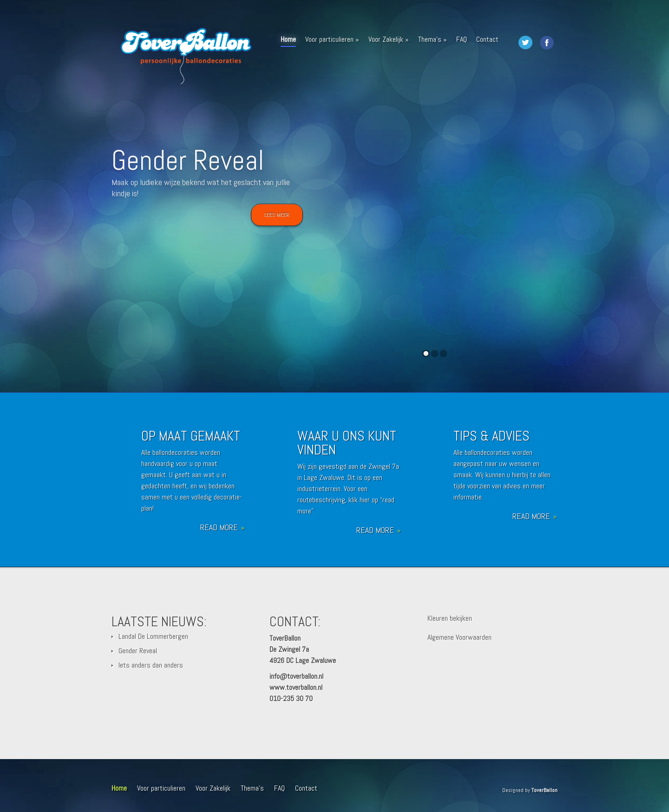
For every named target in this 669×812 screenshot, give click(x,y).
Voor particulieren (332, 39)
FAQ (462, 39)
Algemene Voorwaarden (459, 637)
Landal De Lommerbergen (153, 636)
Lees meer (277, 218)
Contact (487, 39)
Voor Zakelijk (389, 39)
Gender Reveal (188, 164)
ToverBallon (544, 790)
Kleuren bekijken (450, 618)
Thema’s (433, 39)
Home (288, 41)
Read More (222, 527)
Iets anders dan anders (151, 665)
